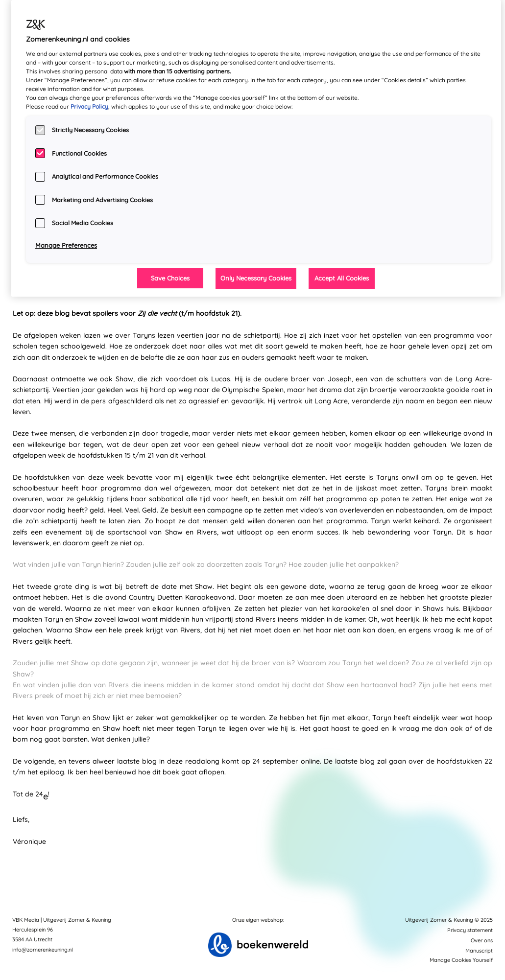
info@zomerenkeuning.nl (43, 950)
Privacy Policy (89, 106)
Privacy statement (470, 930)
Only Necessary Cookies (256, 278)
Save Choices (170, 278)
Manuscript (479, 951)
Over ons (482, 940)
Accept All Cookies (342, 278)
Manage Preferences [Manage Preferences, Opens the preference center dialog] (66, 245)
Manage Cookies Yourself (461, 960)
